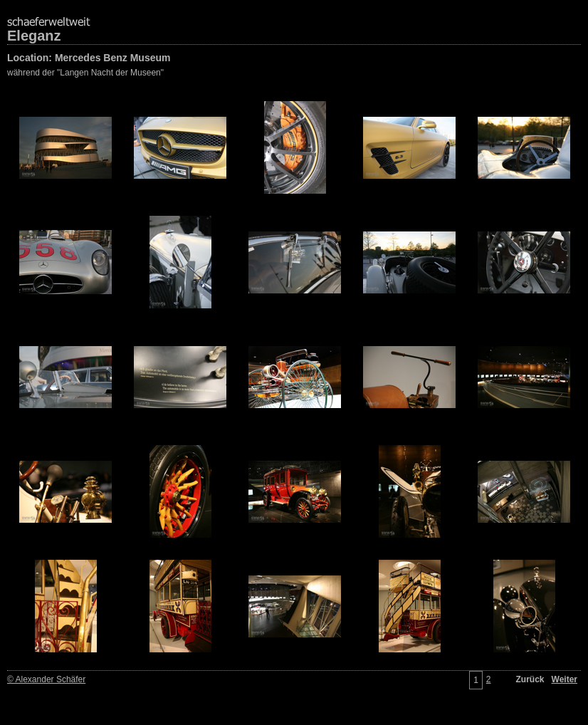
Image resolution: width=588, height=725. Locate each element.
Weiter (565, 679)
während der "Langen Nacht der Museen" (85, 73)
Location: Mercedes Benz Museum (89, 58)
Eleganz (34, 36)
